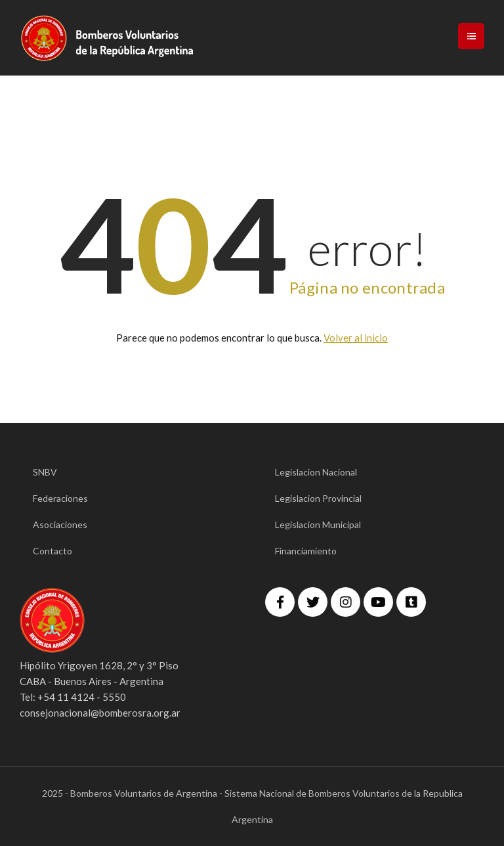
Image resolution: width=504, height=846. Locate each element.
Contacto (52, 551)
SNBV (45, 472)
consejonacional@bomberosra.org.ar (100, 713)
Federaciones (60, 498)
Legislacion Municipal (318, 524)
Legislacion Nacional (316, 472)
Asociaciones (60, 524)
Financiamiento (306, 551)
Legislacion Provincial (318, 498)
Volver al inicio (356, 338)
